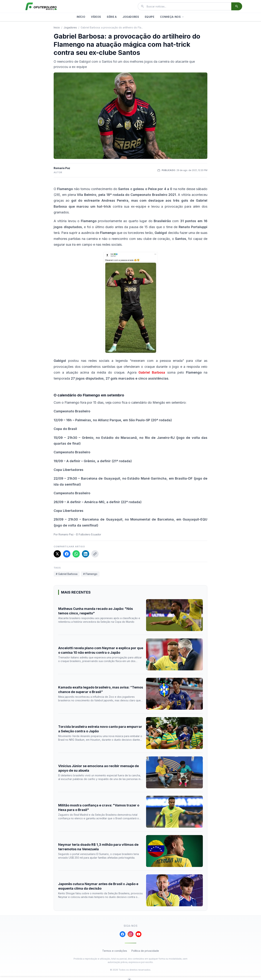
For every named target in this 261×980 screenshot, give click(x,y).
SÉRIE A (112, 17)
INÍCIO (81, 17)
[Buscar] (237, 6)
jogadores (70, 27)
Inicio (57, 27)
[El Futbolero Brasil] (41, 6)
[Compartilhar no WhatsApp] (76, 554)
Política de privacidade (145, 951)
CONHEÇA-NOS (172, 17)
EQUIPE (150, 17)
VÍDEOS (96, 17)
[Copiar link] (95, 554)
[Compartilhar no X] (57, 554)
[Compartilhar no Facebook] (67, 554)
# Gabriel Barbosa (67, 574)
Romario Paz (62, 168)
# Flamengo (90, 574)
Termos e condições (115, 951)
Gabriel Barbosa (152, 372)
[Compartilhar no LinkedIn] (86, 554)
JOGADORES (131, 17)
